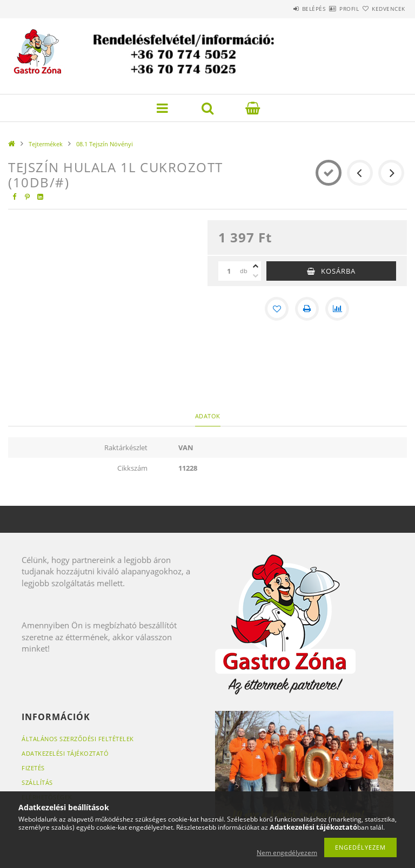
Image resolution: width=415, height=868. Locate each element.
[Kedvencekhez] (277, 309)
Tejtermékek (46, 144)
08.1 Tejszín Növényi (105, 144)
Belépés (282, 9)
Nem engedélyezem (287, 853)
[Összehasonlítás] (337, 309)
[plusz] (256, 266)
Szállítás (37, 782)
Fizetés (33, 768)
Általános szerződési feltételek (78, 739)
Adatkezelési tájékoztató (65, 753)
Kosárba (338, 271)
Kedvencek (383, 9)
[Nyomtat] (307, 309)
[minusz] (256, 276)
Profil (330, 9)
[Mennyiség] (229, 271)
